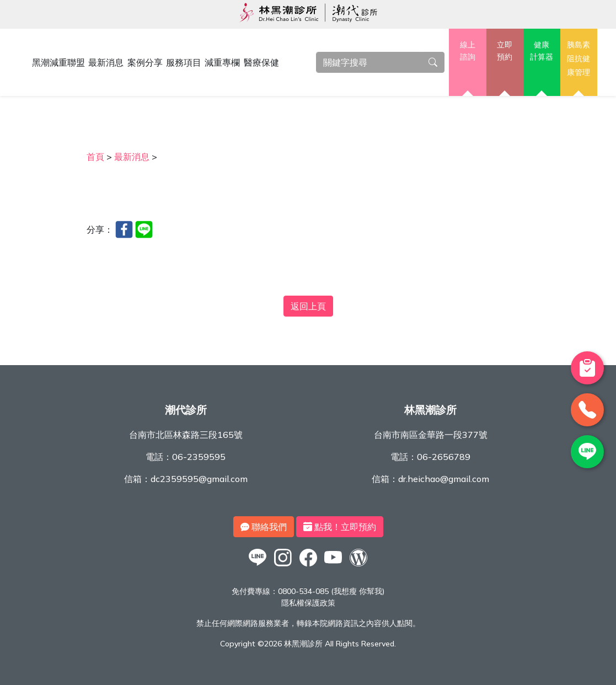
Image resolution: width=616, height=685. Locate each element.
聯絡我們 (264, 527)
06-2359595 (199, 457)
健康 (542, 51)
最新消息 (106, 62)
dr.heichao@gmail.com (444, 479)
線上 (467, 51)
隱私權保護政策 (308, 603)
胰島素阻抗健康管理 (578, 58)
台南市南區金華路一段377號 (431, 435)
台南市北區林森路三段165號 (186, 435)
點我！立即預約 (340, 527)
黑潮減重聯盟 (58, 62)
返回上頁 (308, 306)
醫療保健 (261, 62)
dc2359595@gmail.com (199, 479)
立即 (505, 51)
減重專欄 (222, 62)
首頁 (95, 157)
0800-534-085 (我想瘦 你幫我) (331, 591)
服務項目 (184, 62)
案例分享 (145, 62)
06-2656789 (444, 457)
